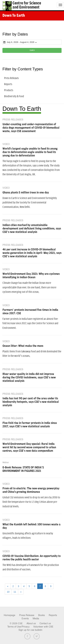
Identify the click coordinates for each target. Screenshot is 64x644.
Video (6, 144)
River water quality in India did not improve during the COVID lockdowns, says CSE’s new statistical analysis (29, 378)
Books (42, 615)
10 (8, 592)
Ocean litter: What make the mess (23, 346)
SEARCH (32, 50)
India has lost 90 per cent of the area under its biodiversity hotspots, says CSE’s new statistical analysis (31, 402)
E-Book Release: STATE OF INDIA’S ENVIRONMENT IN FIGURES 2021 (23, 469)
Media (36, 618)
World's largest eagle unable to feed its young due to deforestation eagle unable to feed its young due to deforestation (30, 152)
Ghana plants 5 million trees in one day (26, 193)
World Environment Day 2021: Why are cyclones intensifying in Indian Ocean (31, 276)
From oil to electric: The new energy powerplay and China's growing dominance (31, 490)
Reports (8, 84)
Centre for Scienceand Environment (27, 5)
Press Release (27, 615)
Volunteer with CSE (43, 627)
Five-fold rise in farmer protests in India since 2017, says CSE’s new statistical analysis (30, 425)
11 (15, 592)
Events (25, 618)
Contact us (45, 623)
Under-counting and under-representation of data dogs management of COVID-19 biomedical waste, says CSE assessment (31, 128)
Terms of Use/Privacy (18, 627)
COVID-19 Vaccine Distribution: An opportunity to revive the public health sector (32, 558)
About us (31, 623)
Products (9, 90)
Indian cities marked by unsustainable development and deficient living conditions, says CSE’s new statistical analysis (32, 229)
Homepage (10, 615)
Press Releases (11, 78)
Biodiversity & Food (14, 96)
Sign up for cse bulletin (30, 630)
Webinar (6, 463)
